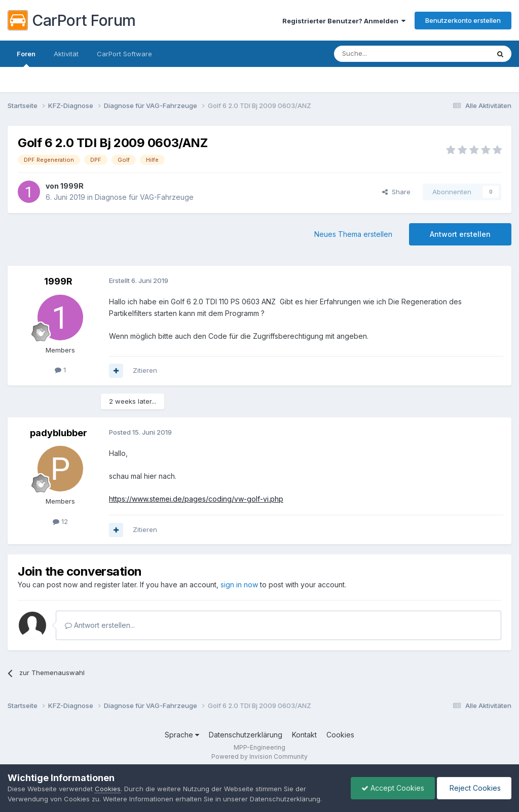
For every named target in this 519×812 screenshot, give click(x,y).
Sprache (182, 735)
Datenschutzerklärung (246, 735)
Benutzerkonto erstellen (463, 20)
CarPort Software (124, 54)
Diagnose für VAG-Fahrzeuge (144, 197)
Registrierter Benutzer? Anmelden (344, 21)
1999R (72, 186)
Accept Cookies (393, 788)
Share (396, 192)
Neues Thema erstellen (353, 234)
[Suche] (386, 54)
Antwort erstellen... (100, 625)
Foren (26, 58)
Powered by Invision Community (259, 756)
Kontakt (304, 735)
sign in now (239, 585)
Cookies (340, 735)
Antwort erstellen (460, 234)
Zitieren (145, 370)
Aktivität (66, 54)
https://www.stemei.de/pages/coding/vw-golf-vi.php (196, 499)
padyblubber (59, 433)
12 (60, 521)
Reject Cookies (474, 788)
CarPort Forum (72, 20)
